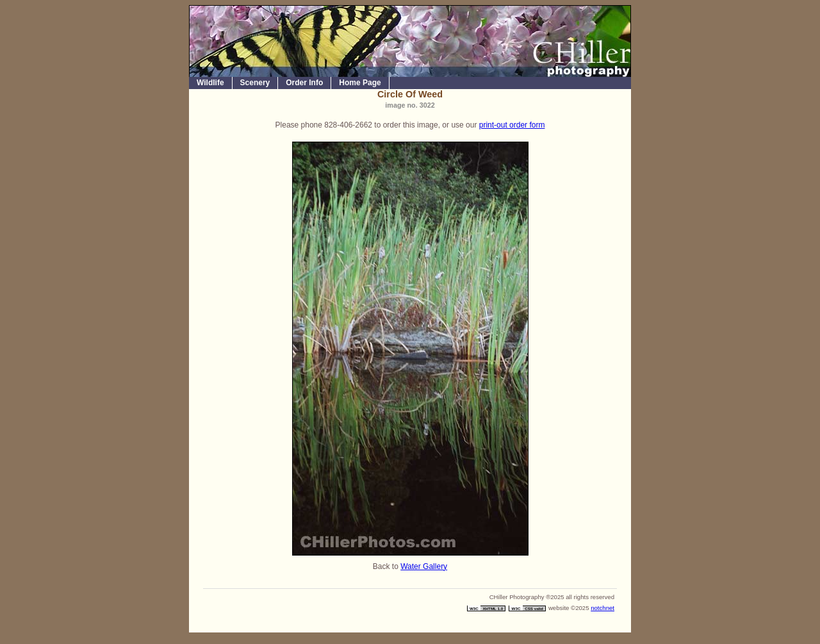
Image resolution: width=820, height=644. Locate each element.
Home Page (360, 83)
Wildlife (210, 83)
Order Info (304, 83)
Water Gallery (424, 566)
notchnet (603, 608)
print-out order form (512, 125)
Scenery (255, 83)
